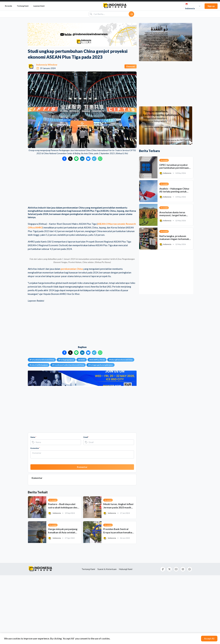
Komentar (35, 517)
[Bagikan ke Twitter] (70, 159)
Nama (33, 506)
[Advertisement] (82, 184)
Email (86, 506)
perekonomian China (72, 338)
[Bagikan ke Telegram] (94, 159)
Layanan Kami (39, 6)
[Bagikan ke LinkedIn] (82, 159)
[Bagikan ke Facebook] (64, 159)
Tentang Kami (23, 6)
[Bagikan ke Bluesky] (88, 159)
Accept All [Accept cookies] (209, 638)
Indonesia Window (47, 65)
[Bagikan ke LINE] (76, 159)
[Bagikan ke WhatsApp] (100, 159)
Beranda (8, 6)
